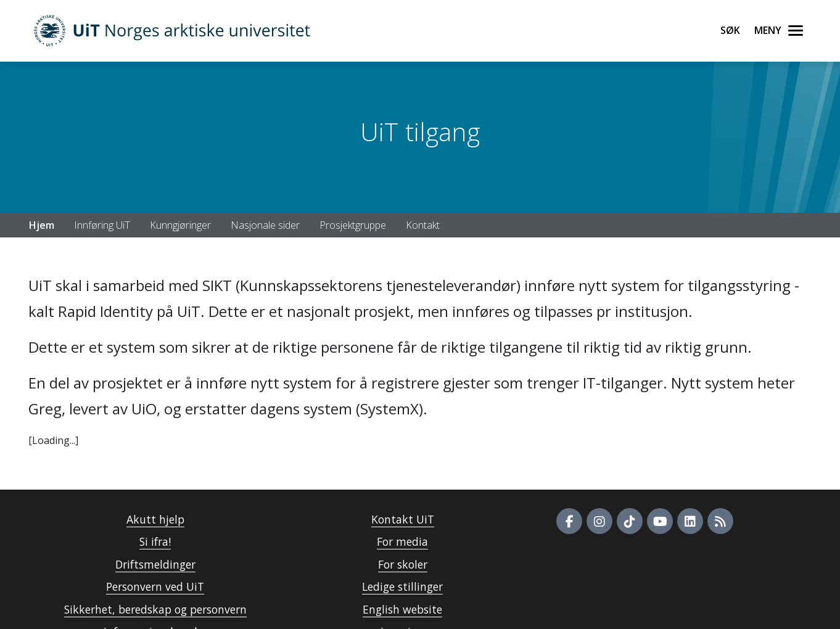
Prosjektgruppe (353, 225)
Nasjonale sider (265, 225)
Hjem (42, 225)
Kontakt (423, 225)
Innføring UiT (102, 225)
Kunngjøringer (180, 225)
